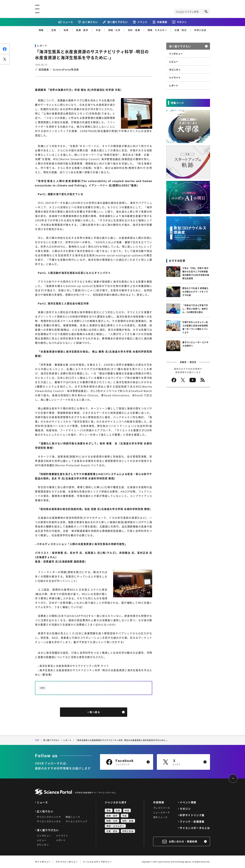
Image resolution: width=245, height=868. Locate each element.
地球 (66, 30)
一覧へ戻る (94, 712)
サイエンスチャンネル (49, 821)
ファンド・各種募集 (192, 822)
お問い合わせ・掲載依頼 (183, 841)
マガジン (182, 22)
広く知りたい (90, 22)
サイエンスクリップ (76, 821)
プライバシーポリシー (67, 862)
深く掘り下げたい (118, 22)
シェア (5, 49)
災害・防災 (181, 30)
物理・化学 (114, 30)
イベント (142, 22)
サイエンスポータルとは (195, 828)
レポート (174, 85)
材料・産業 (134, 30)
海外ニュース (160, 817)
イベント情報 (188, 802)
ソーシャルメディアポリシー (97, 862)
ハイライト (175, 77)
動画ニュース (73, 817)
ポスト (5, 59)
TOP (37, 740)
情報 (41, 30)
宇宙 (98, 30)
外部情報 (162, 22)
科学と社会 (200, 30)
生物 (54, 30)
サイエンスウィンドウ (49, 817)
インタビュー (176, 54)
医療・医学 (82, 30)
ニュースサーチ (162, 812)
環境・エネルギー (157, 30)
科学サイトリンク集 (192, 815)
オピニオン (175, 70)
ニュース (68, 22)
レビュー (174, 62)
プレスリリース (162, 808)
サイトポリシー (43, 862)
